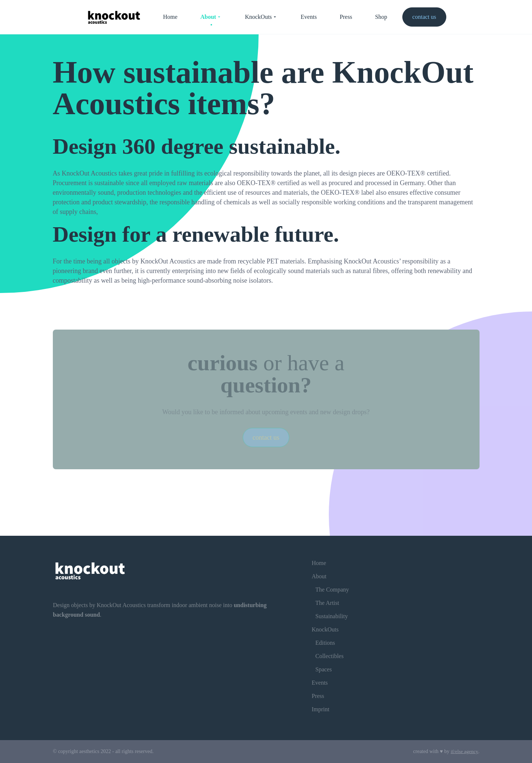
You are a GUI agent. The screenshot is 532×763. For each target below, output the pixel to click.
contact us (424, 17)
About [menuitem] (211, 17)
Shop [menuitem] (381, 17)
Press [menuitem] (346, 17)
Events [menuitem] (309, 17)
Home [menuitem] (170, 17)
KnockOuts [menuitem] (261, 17)
